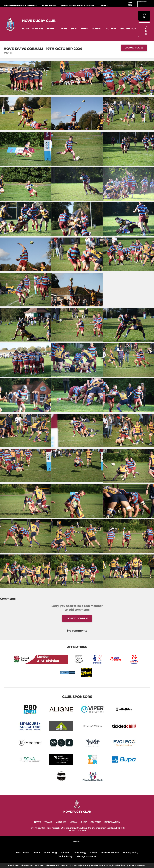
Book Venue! (49, 6)
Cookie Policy (65, 856)
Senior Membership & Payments (78, 6)
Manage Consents (86, 856)
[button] (25, 29)
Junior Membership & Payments (20, 6)
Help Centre (23, 852)
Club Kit (104, 6)
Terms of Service (110, 852)
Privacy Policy (131, 852)
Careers (65, 852)
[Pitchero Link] (144, 5)
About (37, 852)
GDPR (94, 852)
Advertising (51, 852)
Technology (80, 852)
